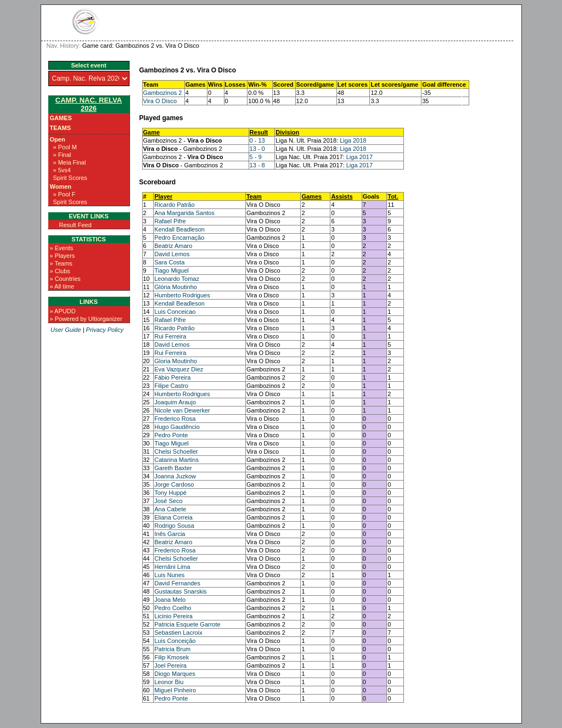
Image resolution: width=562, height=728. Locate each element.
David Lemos (172, 254)
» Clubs (60, 271)
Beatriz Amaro (173, 246)
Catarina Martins (176, 460)
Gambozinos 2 (163, 93)
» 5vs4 (62, 170)
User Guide (66, 330)
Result (259, 132)
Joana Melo (170, 600)
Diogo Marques (175, 674)
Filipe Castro (171, 386)
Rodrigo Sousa (174, 526)
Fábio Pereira (172, 377)
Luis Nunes (169, 575)
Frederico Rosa (175, 419)
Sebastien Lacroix (178, 633)
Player (163, 196)
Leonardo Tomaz (177, 279)
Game (152, 132)
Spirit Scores (70, 178)
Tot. (393, 196)
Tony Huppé (170, 493)
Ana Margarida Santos (184, 213)
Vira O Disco (160, 101)
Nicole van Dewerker (182, 410)
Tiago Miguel (172, 270)
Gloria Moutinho (176, 361)
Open (58, 139)
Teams (61, 128)
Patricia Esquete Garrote (187, 624)
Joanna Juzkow (175, 476)
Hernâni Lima (172, 567)
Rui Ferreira (170, 336)
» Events (62, 248)
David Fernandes (177, 583)
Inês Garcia (170, 534)
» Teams (61, 263)
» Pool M (65, 147)
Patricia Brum (172, 649)
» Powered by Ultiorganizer (86, 319)
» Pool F (64, 194)
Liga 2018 (353, 140)
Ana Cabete (170, 509)
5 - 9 (256, 157)
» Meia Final (70, 162)
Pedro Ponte (171, 435)
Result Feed (75, 225)
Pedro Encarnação (179, 238)
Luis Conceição (175, 641)
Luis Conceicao (175, 312)
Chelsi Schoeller (176, 452)
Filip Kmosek (172, 657)
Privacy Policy (105, 330)
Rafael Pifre (170, 221)
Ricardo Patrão (174, 205)
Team (254, 196)
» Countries (65, 279)
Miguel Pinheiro (175, 690)
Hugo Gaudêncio (177, 427)
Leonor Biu (169, 682)
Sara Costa (169, 262)
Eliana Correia (173, 517)
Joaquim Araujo (175, 402)
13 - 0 (257, 149)
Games (61, 118)
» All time (62, 286)
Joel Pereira (170, 665)
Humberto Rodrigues (182, 295)
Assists (342, 196)
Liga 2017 (359, 157)
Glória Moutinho (176, 287)
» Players (63, 256)
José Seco (168, 501)
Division (287, 132)
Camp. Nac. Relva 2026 (89, 104)
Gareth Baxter (173, 468)
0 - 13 (257, 140)
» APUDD (63, 311)
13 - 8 (257, 165)
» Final (62, 155)
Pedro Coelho (173, 608)
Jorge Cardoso (174, 484)
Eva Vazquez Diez (179, 369)
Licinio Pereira (173, 616)
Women (61, 187)
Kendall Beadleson (179, 229)
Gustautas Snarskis (180, 591)
